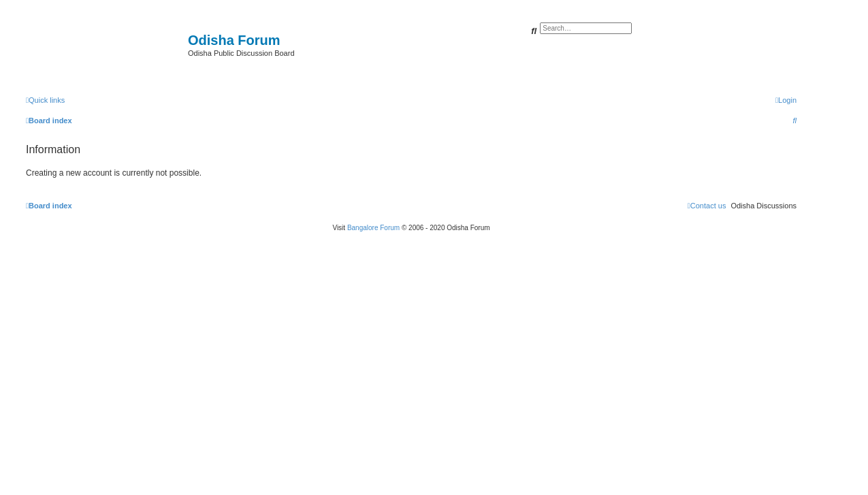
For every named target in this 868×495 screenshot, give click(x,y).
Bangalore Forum (373, 228)
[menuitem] (786, 100)
